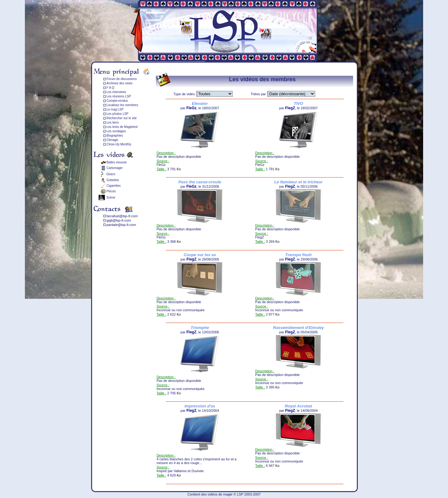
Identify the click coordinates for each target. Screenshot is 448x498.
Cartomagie (114, 168)
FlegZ (290, 108)
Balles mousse (117, 162)
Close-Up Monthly (119, 144)
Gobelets (113, 180)
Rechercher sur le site (121, 118)
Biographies (115, 136)
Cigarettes (114, 186)
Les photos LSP (117, 114)
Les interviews (116, 92)
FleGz (191, 108)
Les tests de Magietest (122, 127)
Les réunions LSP (119, 96)
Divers (111, 174)
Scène (111, 197)
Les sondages (116, 131)
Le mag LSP (115, 109)
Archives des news (119, 83)
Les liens (112, 122)
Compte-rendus (117, 101)
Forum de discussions (121, 79)
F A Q (110, 88)
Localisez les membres (122, 105)
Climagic (112, 140)
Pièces (111, 191)
